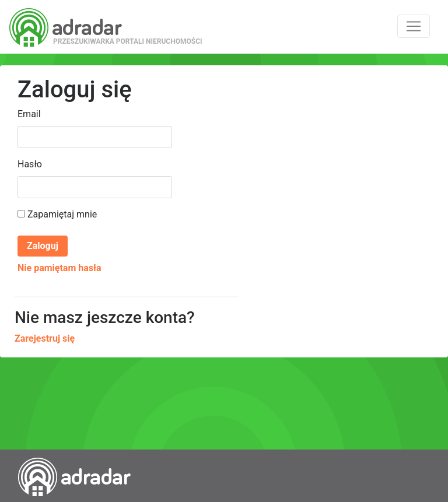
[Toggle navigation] (414, 26)
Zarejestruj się (45, 338)
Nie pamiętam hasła (59, 268)
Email (29, 114)
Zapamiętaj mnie (57, 214)
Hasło (30, 164)
